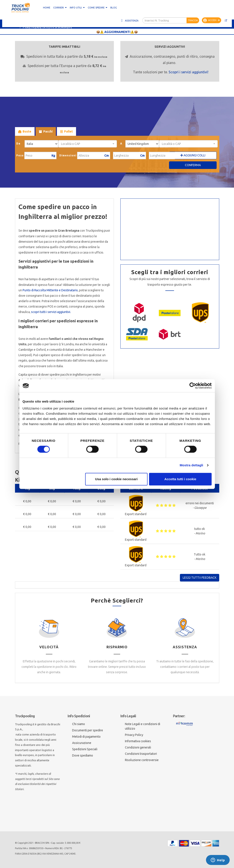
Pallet (66, 131)
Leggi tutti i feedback (200, 578)
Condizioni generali (138, 747)
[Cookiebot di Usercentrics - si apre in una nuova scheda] (193, 386)
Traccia (193, 20)
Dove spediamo (83, 755)
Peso (20, 155)
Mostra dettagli (191, 465)
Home (47, 8)
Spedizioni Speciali (85, 749)
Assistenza (129, 21)
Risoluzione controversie (142, 760)
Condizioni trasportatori (141, 754)
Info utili (77, 8)
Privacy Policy (134, 735)
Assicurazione (82, 743)
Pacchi (46, 131)
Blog (114, 8)
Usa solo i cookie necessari (116, 479)
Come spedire (98, 8)
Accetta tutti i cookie (180, 479)
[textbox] (86, 144)
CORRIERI (60, 8)
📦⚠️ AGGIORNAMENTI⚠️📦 (117, 32)
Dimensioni (68, 155)
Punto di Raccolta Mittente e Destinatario (50, 290)
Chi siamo (79, 724)
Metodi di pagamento (86, 737)
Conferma (193, 165)
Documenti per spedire (88, 730)
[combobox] (88, 144)
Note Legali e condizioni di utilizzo (143, 726)
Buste (25, 131)
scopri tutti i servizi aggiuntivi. (51, 312)
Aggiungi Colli (193, 155)
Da (18, 143)
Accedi (212, 20)
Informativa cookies (138, 741)
